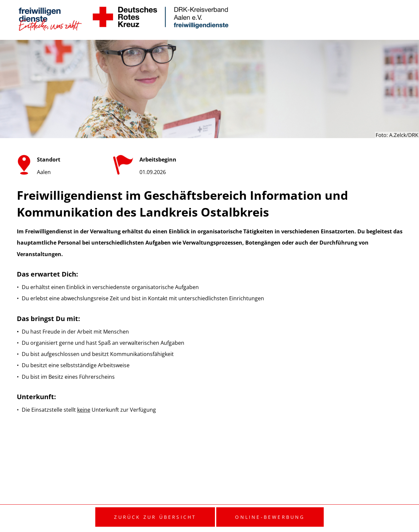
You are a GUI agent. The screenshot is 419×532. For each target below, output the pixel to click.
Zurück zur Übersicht (155, 517)
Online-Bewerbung (270, 517)
